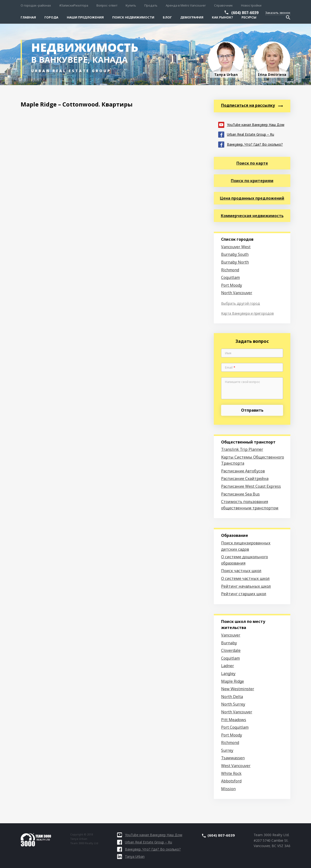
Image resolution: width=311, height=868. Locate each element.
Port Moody (232, 285)
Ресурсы (249, 17)
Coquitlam (230, 277)
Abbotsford (231, 781)
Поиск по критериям (252, 181)
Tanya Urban (131, 856)
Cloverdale (231, 650)
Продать (151, 5)
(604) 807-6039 (245, 13)
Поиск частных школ (241, 571)
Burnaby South (235, 254)
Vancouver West (236, 247)
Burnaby (229, 643)
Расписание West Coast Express (251, 486)
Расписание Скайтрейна (245, 478)
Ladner (228, 666)
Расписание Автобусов (243, 471)
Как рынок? (222, 17)
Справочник (223, 5)
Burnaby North (235, 262)
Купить (131, 5)
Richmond (230, 270)
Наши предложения (85, 17)
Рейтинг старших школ (244, 594)
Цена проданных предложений (252, 198)
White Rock (231, 773)
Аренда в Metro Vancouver (186, 5)
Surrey (227, 750)
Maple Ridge (233, 681)
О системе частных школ (245, 578)
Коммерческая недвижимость (252, 216)
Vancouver (231, 635)
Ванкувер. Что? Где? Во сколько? (251, 144)
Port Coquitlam (235, 727)
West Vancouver (236, 766)
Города (51, 17)
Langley (228, 673)
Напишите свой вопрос (243, 382)
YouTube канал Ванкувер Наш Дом (251, 124)
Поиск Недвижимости (133, 17)
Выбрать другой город (241, 303)
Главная (28, 17)
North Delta (232, 697)
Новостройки (251, 5)
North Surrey (233, 704)
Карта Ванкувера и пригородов (247, 313)
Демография (192, 17)
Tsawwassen (233, 758)
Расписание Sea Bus (240, 494)
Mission (228, 789)
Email (230, 368)
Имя (228, 353)
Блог (167, 17)
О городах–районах (36, 5)
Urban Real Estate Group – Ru (246, 134)
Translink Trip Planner (242, 449)
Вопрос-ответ (107, 5)
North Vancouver (237, 293)
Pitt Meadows (234, 720)
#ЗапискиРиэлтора (74, 5)
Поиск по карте (252, 163)
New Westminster (238, 689)
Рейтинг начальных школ (246, 586)
